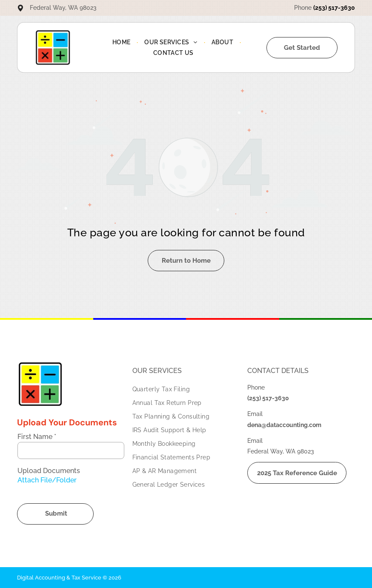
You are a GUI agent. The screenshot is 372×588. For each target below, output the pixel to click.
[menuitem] (122, 42)
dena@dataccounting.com (284, 425)
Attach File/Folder (47, 480)
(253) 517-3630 (334, 8)
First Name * (37, 437)
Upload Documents (49, 471)
